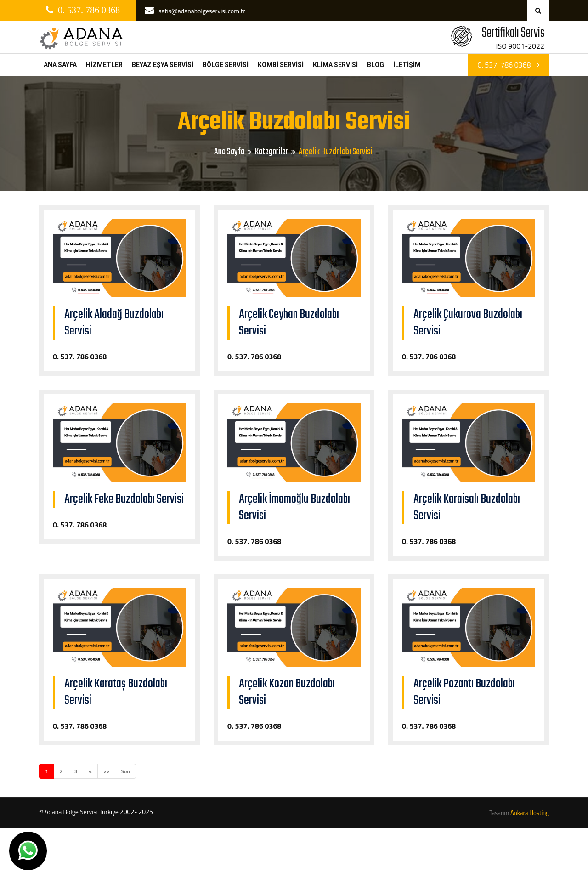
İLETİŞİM (407, 65)
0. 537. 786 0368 (509, 65)
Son (125, 771)
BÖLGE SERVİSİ (226, 65)
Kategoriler (271, 152)
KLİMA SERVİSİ (335, 65)
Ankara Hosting (530, 813)
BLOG (376, 65)
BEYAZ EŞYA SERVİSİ (163, 65)
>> (106, 771)
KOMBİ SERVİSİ (281, 65)
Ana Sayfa (229, 152)
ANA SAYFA (60, 65)
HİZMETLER (104, 65)
